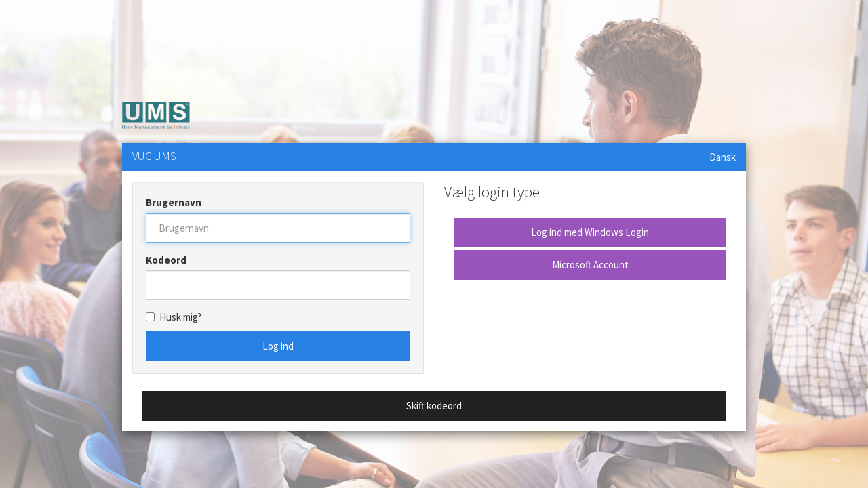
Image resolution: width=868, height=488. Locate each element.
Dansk (723, 157)
